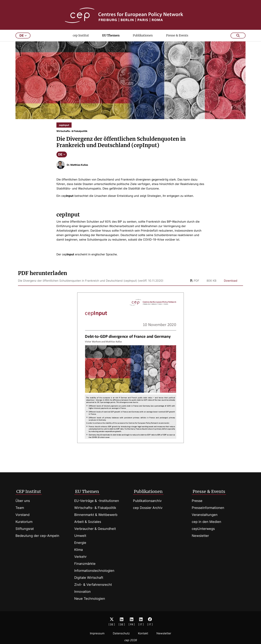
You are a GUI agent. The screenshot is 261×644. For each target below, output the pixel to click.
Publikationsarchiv (147, 501)
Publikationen (143, 38)
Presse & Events (177, 38)
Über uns (23, 501)
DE (62, 157)
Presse (197, 501)
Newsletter (200, 536)
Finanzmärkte (85, 564)
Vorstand (22, 515)
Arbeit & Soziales (88, 522)
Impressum (97, 633)
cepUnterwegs (203, 529)
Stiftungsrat (25, 529)
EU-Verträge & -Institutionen (97, 501)
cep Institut (81, 38)
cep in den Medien (206, 522)
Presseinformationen (208, 508)
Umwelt (80, 536)
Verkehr (80, 557)
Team (20, 508)
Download (231, 283)
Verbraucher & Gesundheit (95, 529)
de (23, 38)
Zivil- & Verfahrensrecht (93, 585)
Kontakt (143, 633)
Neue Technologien (90, 599)
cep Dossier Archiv (148, 508)
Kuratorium (24, 522)
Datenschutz (121, 633)
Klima (78, 550)
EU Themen (111, 38)
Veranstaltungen (205, 515)
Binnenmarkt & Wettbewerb (96, 515)
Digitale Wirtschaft (89, 578)
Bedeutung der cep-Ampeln (37, 536)
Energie (80, 543)
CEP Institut (29, 491)
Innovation (82, 592)
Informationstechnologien (94, 571)
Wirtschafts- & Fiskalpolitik (95, 508)
